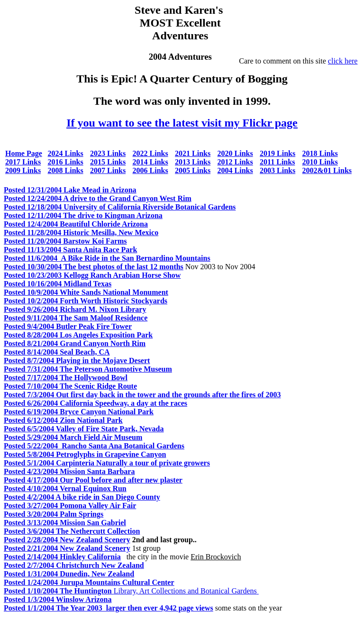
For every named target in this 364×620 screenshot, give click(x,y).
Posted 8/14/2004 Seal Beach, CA (57, 352)
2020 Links (235, 153)
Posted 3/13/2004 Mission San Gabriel (65, 523)
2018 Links (320, 153)
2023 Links (108, 153)
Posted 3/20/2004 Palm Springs (54, 514)
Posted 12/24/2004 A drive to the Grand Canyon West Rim (98, 198)
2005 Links (193, 170)
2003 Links (278, 170)
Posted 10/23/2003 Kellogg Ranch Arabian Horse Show (92, 275)
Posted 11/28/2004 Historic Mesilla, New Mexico (81, 232)
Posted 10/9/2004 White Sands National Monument (86, 292)
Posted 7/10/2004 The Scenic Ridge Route (70, 386)
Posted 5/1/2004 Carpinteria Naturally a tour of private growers (107, 463)
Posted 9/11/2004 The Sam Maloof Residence (76, 318)
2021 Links (193, 153)
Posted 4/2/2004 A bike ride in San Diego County (82, 497)
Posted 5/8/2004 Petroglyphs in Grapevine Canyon (85, 454)
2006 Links (150, 170)
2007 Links (108, 170)
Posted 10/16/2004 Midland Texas (58, 284)
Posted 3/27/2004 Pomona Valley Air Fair (70, 506)
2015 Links (108, 162)
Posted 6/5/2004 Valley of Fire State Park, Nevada (84, 429)
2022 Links (150, 153)
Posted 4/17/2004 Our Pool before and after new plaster (93, 480)
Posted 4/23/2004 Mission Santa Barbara (69, 471)
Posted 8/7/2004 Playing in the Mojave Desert (77, 360)
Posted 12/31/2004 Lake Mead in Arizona (70, 190)
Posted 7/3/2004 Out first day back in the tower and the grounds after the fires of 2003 (142, 395)
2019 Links (278, 153)
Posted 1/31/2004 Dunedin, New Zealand (69, 574)
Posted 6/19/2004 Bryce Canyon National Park (79, 412)
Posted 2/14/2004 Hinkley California (62, 557)
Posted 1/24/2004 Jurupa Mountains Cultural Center (89, 582)
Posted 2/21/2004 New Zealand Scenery (67, 548)
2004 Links (235, 170)
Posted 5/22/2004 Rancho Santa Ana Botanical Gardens (94, 446)
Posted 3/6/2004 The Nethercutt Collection (72, 531)
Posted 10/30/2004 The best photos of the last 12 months (94, 267)
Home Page (24, 153)
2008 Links (66, 170)
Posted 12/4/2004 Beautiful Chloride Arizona (76, 224)
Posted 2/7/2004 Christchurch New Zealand (74, 565)
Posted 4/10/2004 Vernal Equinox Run (65, 488)
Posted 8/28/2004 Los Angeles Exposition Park (78, 335)
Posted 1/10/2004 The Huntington (59, 591)
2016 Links (66, 162)
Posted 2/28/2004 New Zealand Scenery (67, 540)
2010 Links (320, 162)
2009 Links (23, 170)
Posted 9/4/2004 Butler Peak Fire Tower (68, 326)
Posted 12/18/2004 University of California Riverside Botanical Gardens (120, 207)
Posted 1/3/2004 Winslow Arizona (58, 599)
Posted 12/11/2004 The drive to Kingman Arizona (83, 215)
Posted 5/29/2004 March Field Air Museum (73, 437)
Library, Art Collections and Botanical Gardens (186, 591)
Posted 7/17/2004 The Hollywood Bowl (66, 378)
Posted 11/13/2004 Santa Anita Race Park (70, 250)
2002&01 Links (327, 170)
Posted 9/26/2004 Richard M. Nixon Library (75, 309)
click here (343, 61)
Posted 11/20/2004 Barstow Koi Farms (65, 241)
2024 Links (66, 153)
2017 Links (23, 162)
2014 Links (150, 162)
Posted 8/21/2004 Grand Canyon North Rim (75, 343)
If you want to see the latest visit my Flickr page (182, 123)
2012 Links (235, 162)
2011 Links (277, 162)
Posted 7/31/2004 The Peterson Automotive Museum (88, 369)
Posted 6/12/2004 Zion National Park (63, 420)
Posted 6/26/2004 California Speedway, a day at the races (96, 403)
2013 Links (193, 162)
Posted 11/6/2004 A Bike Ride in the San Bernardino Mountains (107, 258)
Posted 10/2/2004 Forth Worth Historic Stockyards (86, 301)
